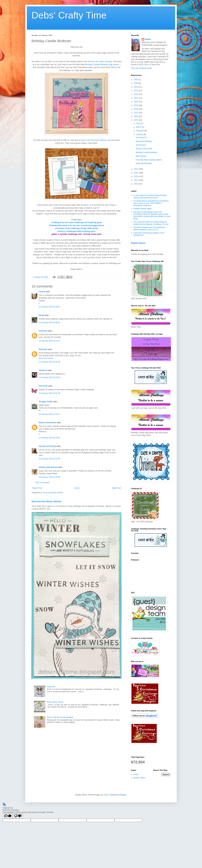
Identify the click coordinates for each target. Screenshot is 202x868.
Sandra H (43, 370)
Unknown (43, 331)
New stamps (141, 156)
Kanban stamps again (143, 209)
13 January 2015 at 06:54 (49, 323)
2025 (136, 83)
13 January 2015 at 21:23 (49, 341)
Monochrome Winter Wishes (46, 501)
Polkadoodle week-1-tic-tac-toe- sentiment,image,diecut (77, 225)
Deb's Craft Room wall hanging (60, 717)
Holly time (51, 687)
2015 (136, 120)
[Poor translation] (18, 816)
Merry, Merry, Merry (55, 702)
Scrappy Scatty (46, 402)
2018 (136, 109)
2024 (136, 87)
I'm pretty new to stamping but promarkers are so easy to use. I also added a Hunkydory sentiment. (151, 203)
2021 (136, 98)
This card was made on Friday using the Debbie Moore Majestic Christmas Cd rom (151, 223)
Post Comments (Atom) (53, 493)
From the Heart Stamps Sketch (149, 160)
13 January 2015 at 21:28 (49, 362)
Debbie (148, 39)
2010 (136, 184)
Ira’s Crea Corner (46, 358)
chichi (106, 795)
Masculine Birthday (144, 141)
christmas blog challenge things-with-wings (77, 228)
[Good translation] (8, 816)
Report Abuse (138, 243)
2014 (136, 169)
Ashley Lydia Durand (48, 467)
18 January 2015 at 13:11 (49, 414)
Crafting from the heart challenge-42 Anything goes (76, 222)
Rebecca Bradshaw (47, 423)
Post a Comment (43, 483)
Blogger (123, 795)
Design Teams (139, 778)
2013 (136, 173)
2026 (136, 80)
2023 (136, 91)
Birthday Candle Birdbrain (147, 152)
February (140, 131)
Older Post (116, 488)
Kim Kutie (43, 386)
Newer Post (37, 488)
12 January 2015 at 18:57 (49, 307)
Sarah (41, 315)
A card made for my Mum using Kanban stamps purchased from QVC (150, 196)
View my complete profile (141, 68)
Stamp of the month (144, 149)
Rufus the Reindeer (144, 163)
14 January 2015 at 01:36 (49, 393)
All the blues (141, 145)
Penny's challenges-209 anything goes (76, 231)
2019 (136, 105)
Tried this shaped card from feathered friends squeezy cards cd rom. (149, 228)
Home (77, 488)
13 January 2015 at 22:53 (49, 377)
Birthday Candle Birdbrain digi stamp (102, 64)
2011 (136, 180)
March (139, 127)
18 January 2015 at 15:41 (49, 438)
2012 (136, 176)
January (140, 134)
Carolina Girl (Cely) (47, 446)
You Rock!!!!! (141, 138)
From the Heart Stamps (101, 61)
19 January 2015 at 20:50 (49, 477)
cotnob (42, 292)
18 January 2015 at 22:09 (49, 459)
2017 (136, 113)
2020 (136, 102)
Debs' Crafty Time (69, 15)
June (138, 123)
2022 (136, 94)
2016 (136, 116)
